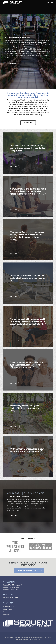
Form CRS (37, 639)
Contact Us (7, 612)
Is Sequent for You (9, 606)
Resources (7, 615)
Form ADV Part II (28, 639)
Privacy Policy (42, 637)
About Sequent (8, 609)
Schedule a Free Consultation (29, 570)
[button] (52, 2)
